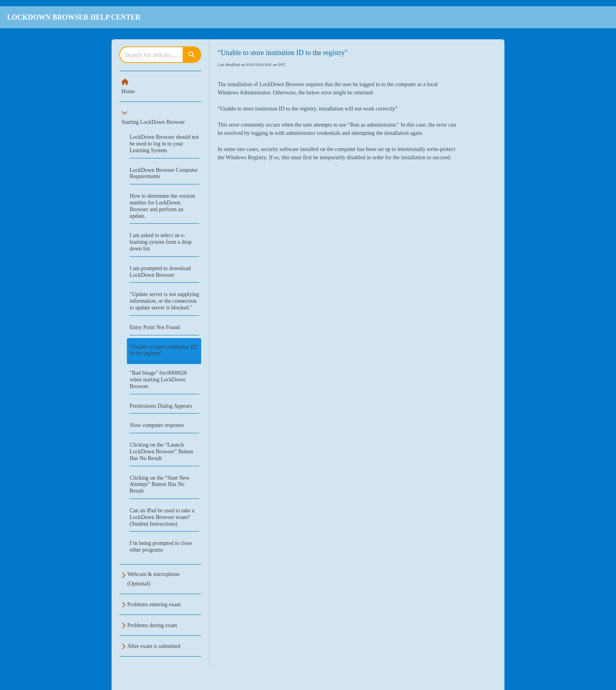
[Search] (192, 55)
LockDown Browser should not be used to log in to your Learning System (164, 144)
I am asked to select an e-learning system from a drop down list (161, 242)
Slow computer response (157, 425)
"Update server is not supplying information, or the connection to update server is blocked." (164, 301)
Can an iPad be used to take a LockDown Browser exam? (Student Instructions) (162, 517)
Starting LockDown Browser (153, 122)
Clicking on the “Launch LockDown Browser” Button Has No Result (161, 452)
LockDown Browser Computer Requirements (164, 173)
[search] (152, 55)
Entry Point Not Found (155, 327)
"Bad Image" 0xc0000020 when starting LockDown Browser (158, 380)
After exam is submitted (154, 646)
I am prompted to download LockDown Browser (160, 272)
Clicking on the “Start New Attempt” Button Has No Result (159, 485)
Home (128, 91)
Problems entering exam (154, 604)
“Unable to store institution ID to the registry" (163, 350)
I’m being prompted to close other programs (161, 546)
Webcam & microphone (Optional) (153, 579)
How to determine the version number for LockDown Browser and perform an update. (162, 206)
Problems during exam (152, 625)
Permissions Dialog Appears (161, 406)
